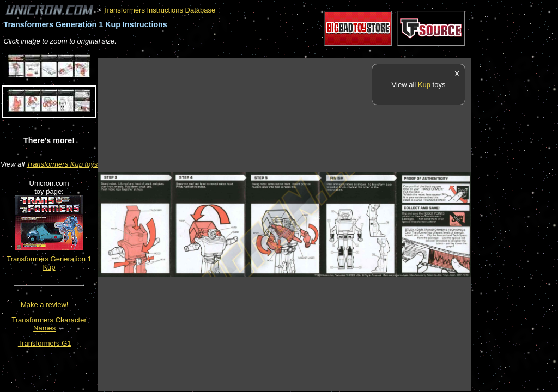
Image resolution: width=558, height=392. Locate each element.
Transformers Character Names (49, 324)
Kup (424, 85)
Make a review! (44, 305)
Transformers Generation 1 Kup (49, 263)
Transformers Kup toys (62, 164)
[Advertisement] (296, 53)
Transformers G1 (45, 343)
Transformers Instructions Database (159, 10)
